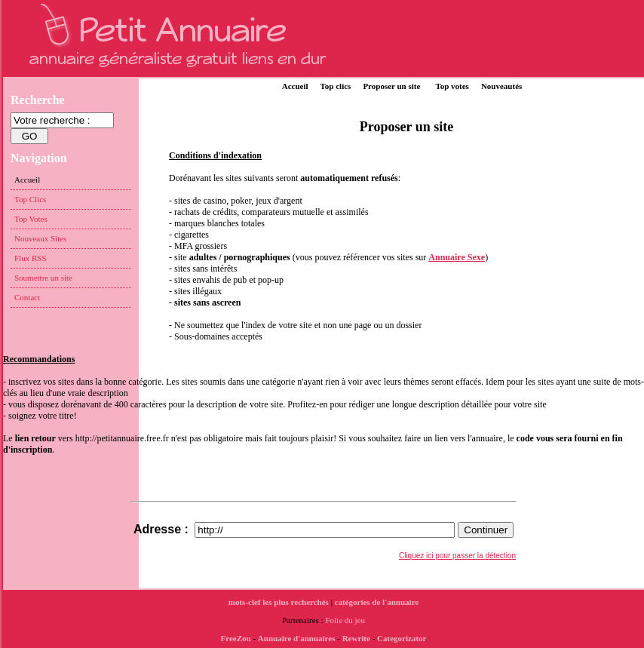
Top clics (336, 86)
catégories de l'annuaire (377, 602)
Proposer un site (391, 86)
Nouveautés (501, 86)
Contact (27, 297)
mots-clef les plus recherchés (279, 602)
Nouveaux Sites (40, 238)
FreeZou (236, 638)
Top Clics (30, 199)
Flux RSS (31, 258)
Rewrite (356, 638)
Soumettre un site (43, 278)
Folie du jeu (345, 620)
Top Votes (31, 219)
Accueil (295, 86)
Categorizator (402, 638)
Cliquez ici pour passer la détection (457, 556)
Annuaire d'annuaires (297, 638)
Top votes (452, 86)
